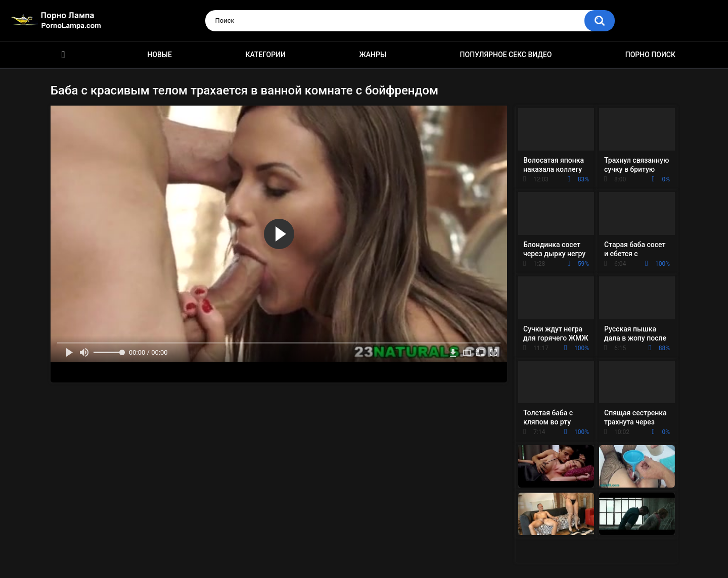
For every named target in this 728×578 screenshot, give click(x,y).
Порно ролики (63, 55)
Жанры (373, 55)
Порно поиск (650, 55)
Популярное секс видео (506, 55)
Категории (265, 55)
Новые (159, 55)
